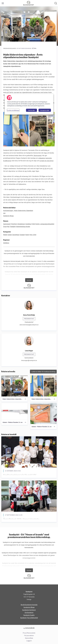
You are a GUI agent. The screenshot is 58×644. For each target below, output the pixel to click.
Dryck (5, 226)
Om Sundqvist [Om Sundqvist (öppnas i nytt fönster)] (29, 612)
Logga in (29, 641)
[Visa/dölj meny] (3, 3)
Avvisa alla (32, 110)
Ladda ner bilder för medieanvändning (43, 372)
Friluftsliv (14, 224)
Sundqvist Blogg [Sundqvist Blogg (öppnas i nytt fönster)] (8, 216)
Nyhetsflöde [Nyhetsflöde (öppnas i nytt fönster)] (29, 638)
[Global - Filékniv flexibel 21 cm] (14, 411)
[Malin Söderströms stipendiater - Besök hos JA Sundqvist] (14, 386)
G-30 (45, 168)
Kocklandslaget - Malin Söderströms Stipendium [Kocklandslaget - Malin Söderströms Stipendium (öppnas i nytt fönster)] (18, 211)
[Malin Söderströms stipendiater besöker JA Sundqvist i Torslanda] (43, 386)
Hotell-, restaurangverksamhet (45, 224)
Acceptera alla (45, 110)
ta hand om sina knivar (46, 161)
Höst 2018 (33, 235)
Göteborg (6, 243)
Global (10, 235)
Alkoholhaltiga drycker (23, 226)
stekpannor (42, 158)
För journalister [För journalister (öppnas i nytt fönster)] (29, 635)
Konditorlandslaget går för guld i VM (20, 475)
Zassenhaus (16, 235)
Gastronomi (7, 224)
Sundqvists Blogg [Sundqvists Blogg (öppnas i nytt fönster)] (29, 607)
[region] (29, 104)
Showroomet (38, 155)
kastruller (49, 158)
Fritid (33, 224)
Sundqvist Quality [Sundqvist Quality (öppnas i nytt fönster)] (29, 615)
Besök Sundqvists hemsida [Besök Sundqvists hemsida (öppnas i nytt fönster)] (29, 605)
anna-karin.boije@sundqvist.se (29, 325)
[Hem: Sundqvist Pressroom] (29, 3)
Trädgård (13, 226)
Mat (8, 226)
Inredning (28, 224)
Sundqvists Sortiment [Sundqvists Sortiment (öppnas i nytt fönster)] (29, 610)
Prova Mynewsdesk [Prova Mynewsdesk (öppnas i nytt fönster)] (29, 633)
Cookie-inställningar (13, 110)
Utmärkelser (21, 224)
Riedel (5, 235)
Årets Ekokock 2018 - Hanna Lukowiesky (21, 519)
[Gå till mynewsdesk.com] (29, 628)
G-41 (51, 168)
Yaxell (27, 235)
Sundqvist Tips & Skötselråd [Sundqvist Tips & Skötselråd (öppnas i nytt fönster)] (29, 618)
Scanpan (22, 235)
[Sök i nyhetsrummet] (56, 3)
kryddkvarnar (7, 161)
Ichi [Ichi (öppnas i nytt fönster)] (4, 213)
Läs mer (29, 280)
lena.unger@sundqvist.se (29, 360)
